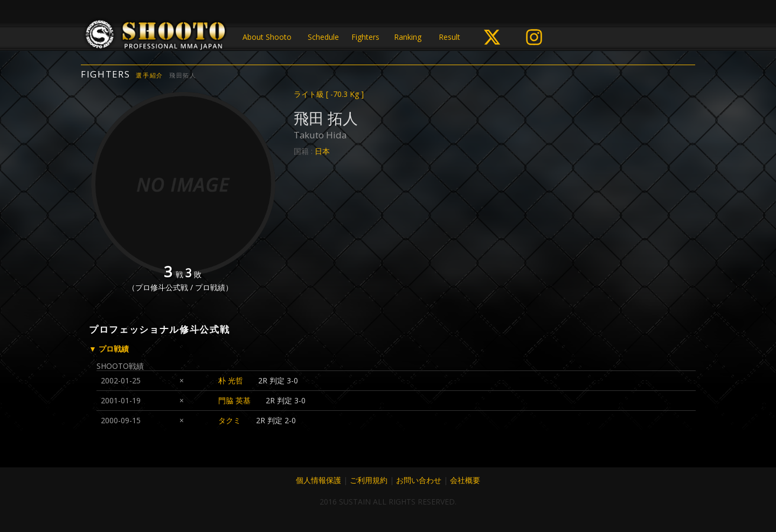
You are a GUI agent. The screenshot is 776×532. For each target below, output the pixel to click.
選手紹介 (150, 75)
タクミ (230, 420)
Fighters (365, 37)
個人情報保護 (318, 480)
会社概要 (465, 480)
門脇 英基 (234, 400)
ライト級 (329, 94)
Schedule (323, 37)
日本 (322, 151)
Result (449, 37)
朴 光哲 (231, 380)
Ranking (408, 37)
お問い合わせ (419, 480)
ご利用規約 (369, 480)
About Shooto (267, 37)
